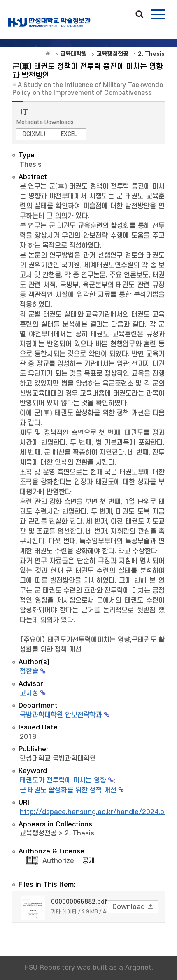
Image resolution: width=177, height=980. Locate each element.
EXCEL (69, 134)
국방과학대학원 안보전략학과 (61, 715)
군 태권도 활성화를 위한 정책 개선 (68, 790)
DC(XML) (34, 134)
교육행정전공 (38, 833)
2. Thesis (79, 833)
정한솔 (29, 672)
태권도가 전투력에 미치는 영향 (63, 780)
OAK (49, 22)
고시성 (29, 693)
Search (140, 15)
